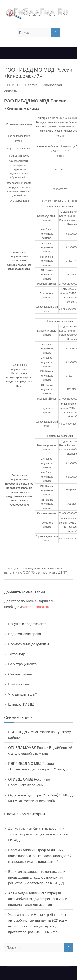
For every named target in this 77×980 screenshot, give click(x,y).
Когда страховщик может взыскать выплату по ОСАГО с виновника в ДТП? (35, 570)
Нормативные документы (29, 644)
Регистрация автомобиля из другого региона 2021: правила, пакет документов (38, 899)
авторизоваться (37, 607)
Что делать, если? (22, 694)
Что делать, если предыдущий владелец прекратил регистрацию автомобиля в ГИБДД (37, 877)
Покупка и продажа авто (27, 624)
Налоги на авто (20, 684)
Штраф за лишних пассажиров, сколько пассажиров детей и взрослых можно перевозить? (40, 856)
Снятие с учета (20, 674)
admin (32, 85)
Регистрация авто (22, 664)
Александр (17, 893)
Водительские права (25, 634)
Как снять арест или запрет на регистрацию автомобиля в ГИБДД (38, 834)
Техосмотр (17, 654)
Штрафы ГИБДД (21, 704)
